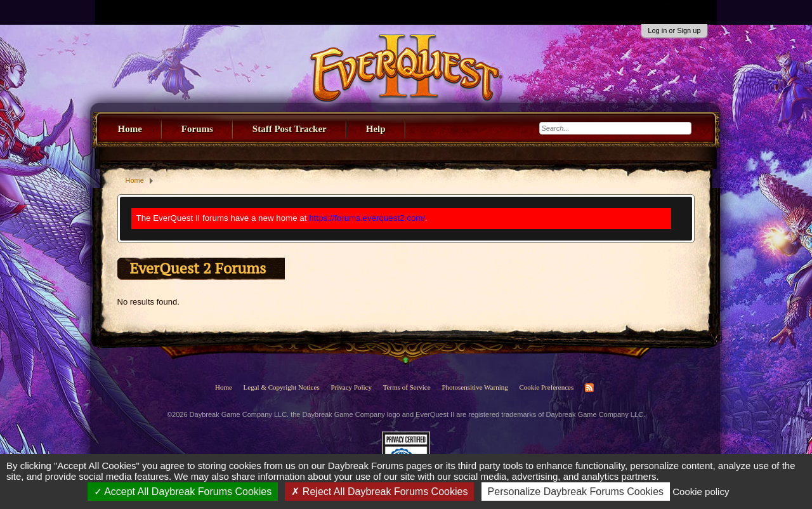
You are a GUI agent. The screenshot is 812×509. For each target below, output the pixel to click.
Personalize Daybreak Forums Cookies (576, 492)
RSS (589, 388)
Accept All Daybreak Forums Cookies (183, 492)
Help (376, 129)
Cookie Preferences (546, 387)
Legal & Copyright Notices (282, 387)
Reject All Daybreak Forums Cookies (379, 492)
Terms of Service (407, 387)
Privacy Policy (351, 387)
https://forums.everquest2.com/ (367, 218)
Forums (197, 129)
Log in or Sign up (674, 30)
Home (130, 129)
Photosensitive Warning (475, 387)
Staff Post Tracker (290, 129)
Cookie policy (701, 492)
